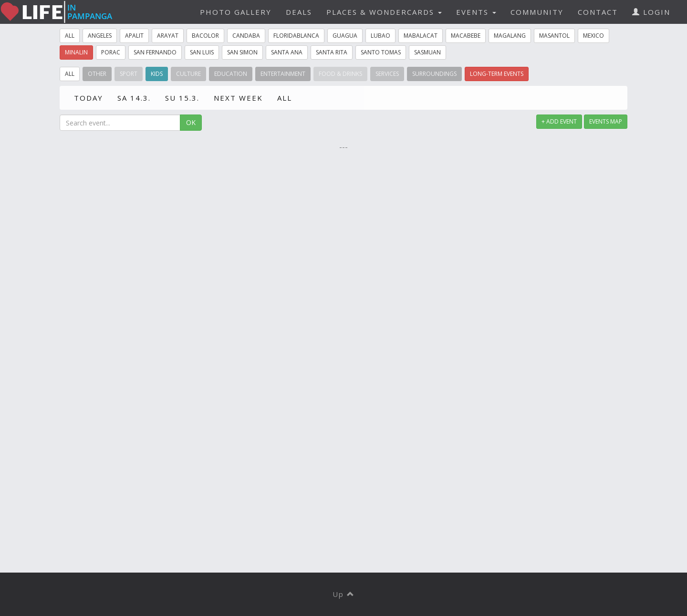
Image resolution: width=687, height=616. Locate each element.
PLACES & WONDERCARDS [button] (384, 12)
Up (344, 594)
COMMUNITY (537, 12)
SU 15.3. (182, 98)
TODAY (88, 98)
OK (191, 122)
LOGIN (651, 12)
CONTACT (598, 12)
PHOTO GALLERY (236, 12)
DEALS (299, 12)
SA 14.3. (134, 98)
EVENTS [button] (476, 12)
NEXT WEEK (238, 98)
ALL (285, 98)
